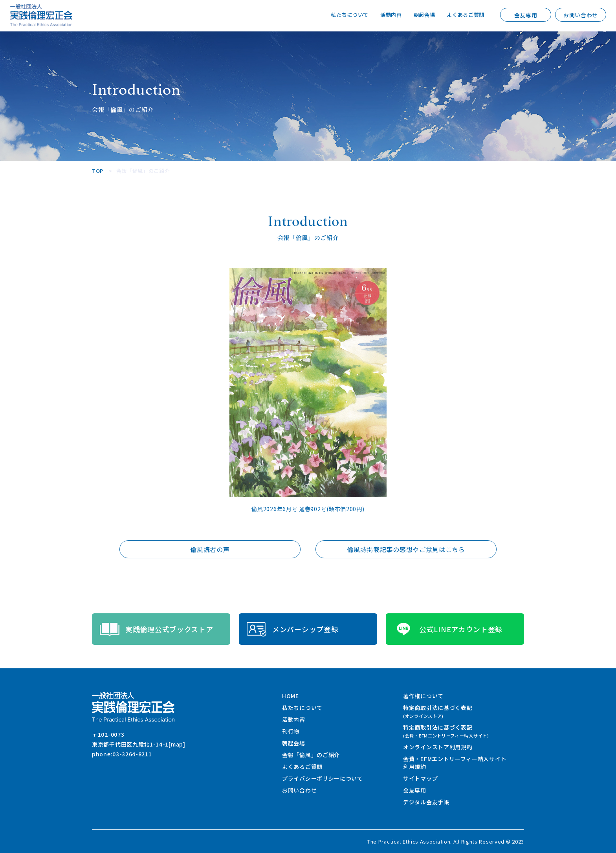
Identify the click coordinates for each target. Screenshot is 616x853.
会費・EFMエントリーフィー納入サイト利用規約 (455, 763)
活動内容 (386, 15)
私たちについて (342, 15)
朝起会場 (421, 15)
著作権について (423, 696)
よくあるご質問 (464, 15)
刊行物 (291, 731)
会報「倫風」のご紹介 (311, 755)
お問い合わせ (581, 15)
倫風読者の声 (210, 549)
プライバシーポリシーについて (323, 778)
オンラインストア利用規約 (438, 747)
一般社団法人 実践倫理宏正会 (41, 15)
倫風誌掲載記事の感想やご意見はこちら (406, 549)
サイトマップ (420, 778)
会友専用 (526, 15)
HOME (291, 696)
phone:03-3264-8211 (122, 754)
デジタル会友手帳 (426, 802)
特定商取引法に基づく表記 (438, 711)
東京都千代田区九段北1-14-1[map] (139, 744)
